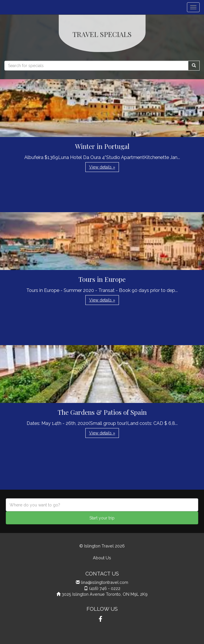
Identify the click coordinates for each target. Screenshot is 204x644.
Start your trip (102, 518)
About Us (102, 558)
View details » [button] (102, 167)
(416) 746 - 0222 (105, 588)
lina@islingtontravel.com (105, 582)
